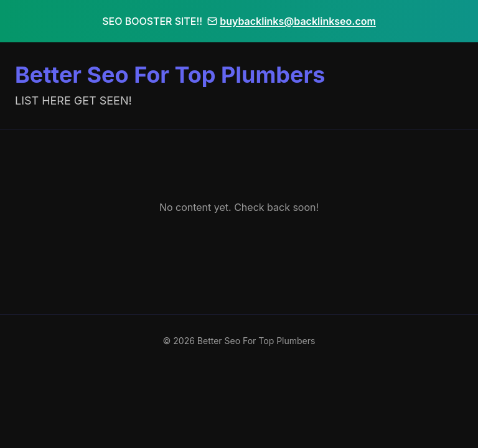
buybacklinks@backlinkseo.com (292, 21)
